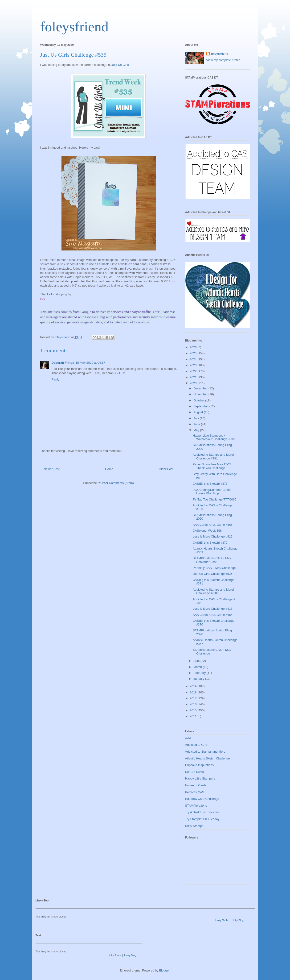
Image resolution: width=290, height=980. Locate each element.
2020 (194, 383)
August (199, 412)
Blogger (164, 970)
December (201, 388)
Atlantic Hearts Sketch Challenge (208, 758)
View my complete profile (223, 60)
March (198, 667)
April (197, 661)
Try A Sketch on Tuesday (202, 812)
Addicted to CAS (196, 745)
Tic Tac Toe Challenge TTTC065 (214, 499)
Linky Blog (238, 920)
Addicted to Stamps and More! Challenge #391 (213, 457)
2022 (194, 371)
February (200, 673)
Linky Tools (222, 920)
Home (109, 469)
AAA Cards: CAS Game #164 (213, 615)
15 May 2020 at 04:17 (90, 363)
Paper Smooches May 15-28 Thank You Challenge (212, 466)
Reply (55, 379)
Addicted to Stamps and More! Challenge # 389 (213, 591)
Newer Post (52, 469)
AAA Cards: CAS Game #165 (213, 525)
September (201, 406)
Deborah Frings (63, 363)
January (199, 679)
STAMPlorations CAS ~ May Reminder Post (212, 560)
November (201, 394)
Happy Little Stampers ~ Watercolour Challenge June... (215, 437)
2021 (194, 377)
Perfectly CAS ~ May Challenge (214, 568)
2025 (194, 353)
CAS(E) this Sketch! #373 (210, 484)
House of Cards (196, 785)
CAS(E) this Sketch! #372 (210, 543)
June (197, 424)
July (197, 418)
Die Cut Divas (194, 772)
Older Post (166, 469)
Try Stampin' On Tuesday (202, 819)
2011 (194, 716)
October (199, 400)
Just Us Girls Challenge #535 (212, 574)
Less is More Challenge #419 (212, 536)
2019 (194, 686)
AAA (188, 738)
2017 (194, 698)
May (197, 430)
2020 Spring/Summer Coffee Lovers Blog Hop (212, 492)
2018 (194, 692)
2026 (194, 347)
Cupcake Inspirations (199, 765)
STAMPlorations (196, 806)
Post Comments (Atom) (118, 483)
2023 (194, 365)
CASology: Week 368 (207, 531)
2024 (194, 359)
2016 (194, 704)
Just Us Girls (120, 65)
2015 (194, 710)
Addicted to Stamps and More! (206, 752)
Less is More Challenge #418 (212, 609)
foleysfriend (74, 27)
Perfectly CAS (195, 792)
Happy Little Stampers (200, 778)
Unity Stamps (194, 826)
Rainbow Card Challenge (202, 799)
